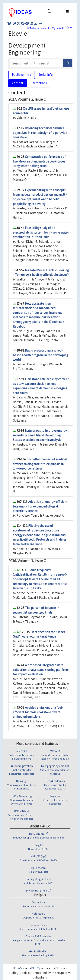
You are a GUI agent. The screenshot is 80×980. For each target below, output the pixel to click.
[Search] (68, 63)
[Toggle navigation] (49, 13)
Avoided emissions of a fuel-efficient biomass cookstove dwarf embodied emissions (38, 712)
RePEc (34, 968)
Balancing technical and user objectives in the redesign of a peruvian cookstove (40, 133)
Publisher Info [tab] (22, 75)
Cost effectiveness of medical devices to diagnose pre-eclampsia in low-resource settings (40, 464)
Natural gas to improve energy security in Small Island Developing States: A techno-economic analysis (40, 435)
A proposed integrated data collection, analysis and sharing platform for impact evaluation (41, 670)
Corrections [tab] (39, 83)
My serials (56, 28)
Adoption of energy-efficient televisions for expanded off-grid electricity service (40, 506)
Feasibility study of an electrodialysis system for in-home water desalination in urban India (41, 232)
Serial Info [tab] (46, 75)
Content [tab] (18, 83)
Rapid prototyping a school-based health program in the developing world (40, 355)
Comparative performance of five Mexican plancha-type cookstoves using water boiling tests (39, 161)
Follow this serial (38, 28)
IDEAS (17, 968)
